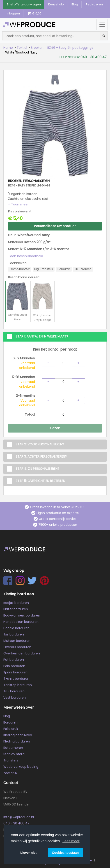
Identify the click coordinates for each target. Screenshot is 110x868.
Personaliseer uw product (55, 226)
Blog (75, 4)
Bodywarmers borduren (22, 615)
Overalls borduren (17, 647)
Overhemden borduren (22, 653)
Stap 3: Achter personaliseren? (41, 456)
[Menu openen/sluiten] (102, 25)
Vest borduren (15, 698)
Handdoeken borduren (21, 622)
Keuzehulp (56, 4)
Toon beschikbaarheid (26, 256)
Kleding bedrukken (18, 735)
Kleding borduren (17, 741)
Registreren (94, 4)
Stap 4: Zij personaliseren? (37, 469)
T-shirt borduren (16, 679)
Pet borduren (14, 660)
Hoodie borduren (16, 628)
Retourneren (13, 748)
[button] (18, 204)
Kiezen (55, 428)
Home (8, 48)
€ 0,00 (34, 13)
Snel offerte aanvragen (24, 4)
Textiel (22, 48)
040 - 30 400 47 (16, 823)
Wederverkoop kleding (21, 767)
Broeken (37, 48)
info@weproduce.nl (19, 817)
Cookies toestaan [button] (65, 853)
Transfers (11, 760)
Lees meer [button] (71, 841)
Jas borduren (14, 634)
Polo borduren (14, 666)
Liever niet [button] (28, 853)
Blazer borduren (16, 609)
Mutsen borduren (17, 641)
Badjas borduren (16, 603)
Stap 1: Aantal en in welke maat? (42, 336)
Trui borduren (14, 691)
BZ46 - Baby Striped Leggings (70, 48)
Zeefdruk (10, 773)
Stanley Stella (14, 754)
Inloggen (13, 13)
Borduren (10, 722)
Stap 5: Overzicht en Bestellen (40, 481)
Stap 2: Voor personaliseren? (40, 444)
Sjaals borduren (15, 672)
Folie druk (11, 729)
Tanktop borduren (18, 685)
